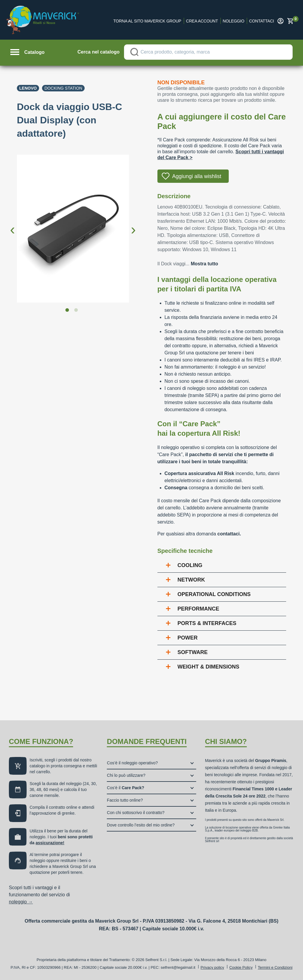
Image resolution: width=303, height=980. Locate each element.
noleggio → (21, 902)
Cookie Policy (241, 967)
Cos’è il (125, 788)
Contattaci (262, 21)
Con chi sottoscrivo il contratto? (136, 813)
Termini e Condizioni (275, 967)
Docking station (63, 88)
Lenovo (28, 88)
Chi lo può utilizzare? (126, 775)
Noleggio (234, 21)
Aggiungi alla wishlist (197, 176)
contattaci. (229, 534)
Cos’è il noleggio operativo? (132, 763)
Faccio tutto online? (125, 800)
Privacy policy (212, 967)
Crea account (202, 21)
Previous (12, 225)
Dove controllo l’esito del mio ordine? (141, 825)
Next (133, 225)
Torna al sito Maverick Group (147, 21)
